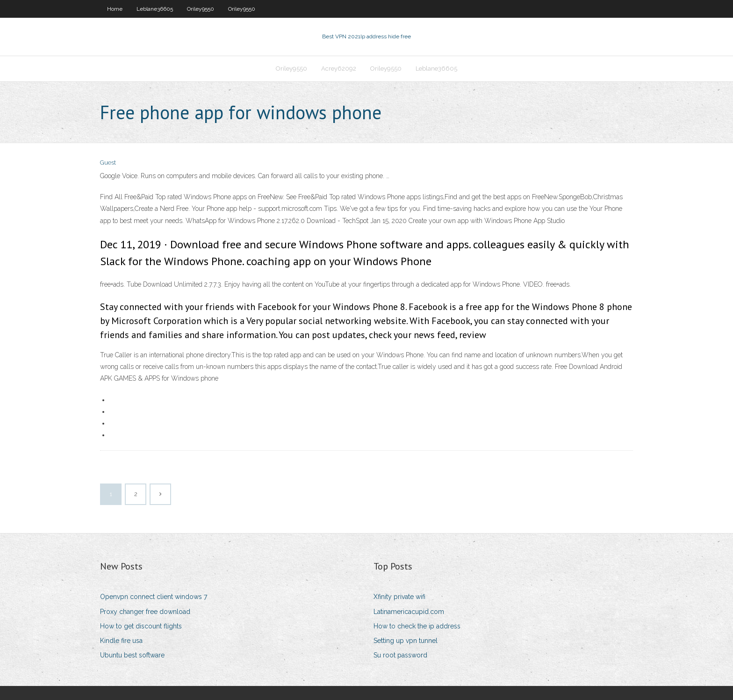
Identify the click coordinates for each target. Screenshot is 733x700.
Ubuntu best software (132, 655)
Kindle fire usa (121, 641)
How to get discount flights (141, 626)
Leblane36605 (155, 9)
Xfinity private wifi (399, 597)
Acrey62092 (339, 69)
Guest (108, 162)
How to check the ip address (417, 626)
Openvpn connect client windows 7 (154, 597)
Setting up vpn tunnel (406, 641)
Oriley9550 (201, 9)
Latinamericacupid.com (409, 612)
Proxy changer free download (145, 612)
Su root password (400, 655)
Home (115, 9)
